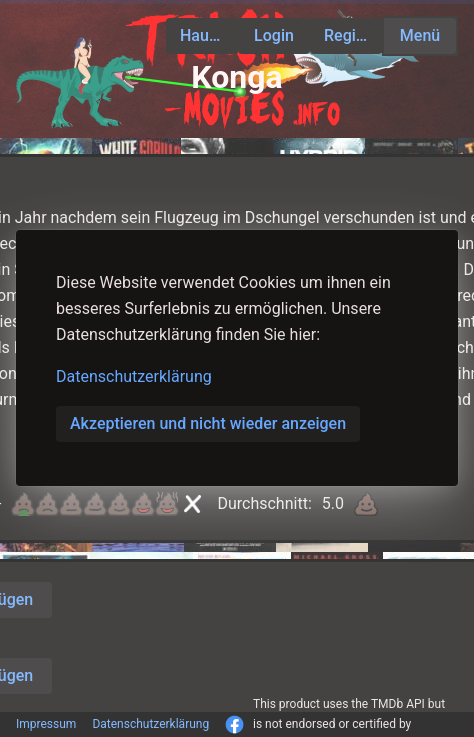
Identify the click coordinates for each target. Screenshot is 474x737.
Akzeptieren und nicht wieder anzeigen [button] (208, 423)
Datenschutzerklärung (134, 376)
